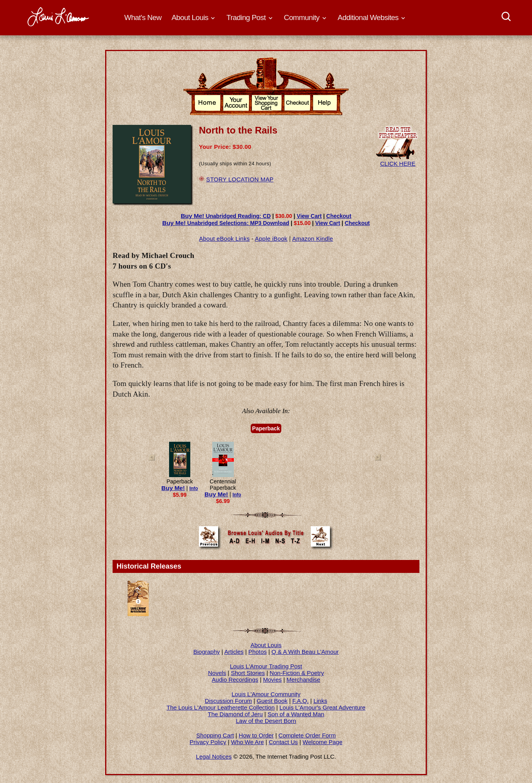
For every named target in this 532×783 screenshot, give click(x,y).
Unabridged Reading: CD (226, 216)
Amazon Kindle (313, 239)
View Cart (309, 216)
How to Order (256, 735)
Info (194, 488)
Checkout (339, 216)
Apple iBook (271, 239)
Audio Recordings (235, 680)
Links (320, 701)
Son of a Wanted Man (296, 714)
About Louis (266, 645)
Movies (273, 680)
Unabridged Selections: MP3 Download (226, 223)
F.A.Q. (301, 701)
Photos (258, 652)
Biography (207, 652)
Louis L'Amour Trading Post (266, 666)
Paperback (266, 428)
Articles (234, 652)
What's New (143, 17)
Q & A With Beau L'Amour (305, 652)
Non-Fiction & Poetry (297, 673)
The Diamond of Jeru (235, 714)
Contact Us (283, 742)
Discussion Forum (228, 701)
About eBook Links (224, 239)
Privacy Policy (208, 742)
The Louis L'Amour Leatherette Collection (221, 707)
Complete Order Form (307, 735)
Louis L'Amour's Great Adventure (322, 707)
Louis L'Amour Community (266, 694)
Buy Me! (173, 488)
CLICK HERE (398, 160)
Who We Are (248, 742)
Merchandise (303, 680)
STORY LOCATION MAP (240, 179)
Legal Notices (214, 756)
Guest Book (272, 701)
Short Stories (248, 673)
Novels (217, 673)
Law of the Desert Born (266, 721)
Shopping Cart (215, 735)
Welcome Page (322, 742)
